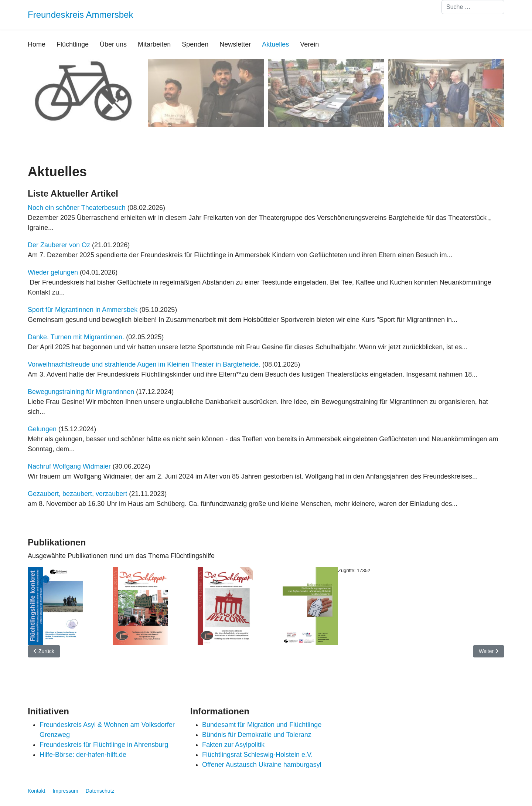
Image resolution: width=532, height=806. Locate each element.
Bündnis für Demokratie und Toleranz (257, 735)
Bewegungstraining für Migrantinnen (81, 392)
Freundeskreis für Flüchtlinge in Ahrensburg (104, 745)
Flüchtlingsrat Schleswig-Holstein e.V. (257, 755)
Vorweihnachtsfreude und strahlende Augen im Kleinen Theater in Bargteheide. (145, 364)
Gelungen (42, 429)
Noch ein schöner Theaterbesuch (77, 208)
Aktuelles (275, 44)
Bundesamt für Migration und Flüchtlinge (262, 725)
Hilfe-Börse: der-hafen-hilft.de (83, 755)
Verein (309, 44)
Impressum (65, 791)
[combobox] (473, 7)
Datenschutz (100, 791)
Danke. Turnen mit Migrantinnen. (76, 337)
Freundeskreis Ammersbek (80, 15)
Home (37, 44)
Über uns (113, 44)
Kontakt (36, 791)
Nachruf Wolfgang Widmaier (69, 466)
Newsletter (235, 44)
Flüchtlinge (73, 44)
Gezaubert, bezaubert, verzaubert (77, 494)
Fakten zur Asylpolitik (233, 745)
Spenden (195, 44)
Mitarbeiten (154, 44)
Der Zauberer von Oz (59, 245)
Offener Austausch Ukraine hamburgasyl (262, 765)
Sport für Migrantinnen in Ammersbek (83, 310)
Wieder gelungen (53, 272)
